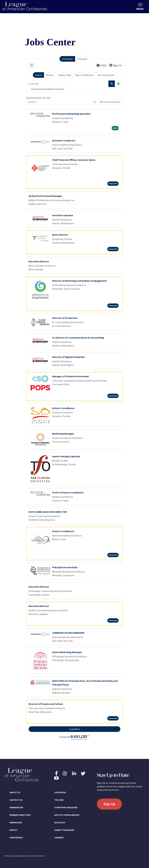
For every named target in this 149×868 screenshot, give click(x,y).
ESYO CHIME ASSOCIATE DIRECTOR (48, 512)
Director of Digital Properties (69, 357)
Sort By (32, 102)
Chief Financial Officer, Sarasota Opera (74, 160)
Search (38, 75)
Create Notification (110, 102)
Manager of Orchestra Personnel (70, 376)
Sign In (115, 65)
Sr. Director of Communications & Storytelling (78, 338)
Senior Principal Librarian (66, 456)
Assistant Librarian (63, 215)
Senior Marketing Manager (67, 652)
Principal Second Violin (65, 567)
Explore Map (65, 75)
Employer (82, 59)
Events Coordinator (63, 531)
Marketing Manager (63, 434)
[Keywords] (48, 84)
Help (102, 65)
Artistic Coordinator (63, 408)
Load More (75, 729)
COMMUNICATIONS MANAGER (68, 633)
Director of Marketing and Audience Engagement (80, 281)
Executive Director (39, 261)
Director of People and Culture (46, 704)
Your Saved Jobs (106, 75)
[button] (118, 84)
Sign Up (109, 804)
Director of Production (65, 318)
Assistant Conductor (64, 140)
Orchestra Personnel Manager (45, 196)
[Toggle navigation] (32, 65)
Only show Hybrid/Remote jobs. (48, 89)
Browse (50, 75)
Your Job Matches (84, 75)
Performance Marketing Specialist (71, 114)
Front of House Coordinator (68, 492)
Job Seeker (67, 59)
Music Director (60, 235)
